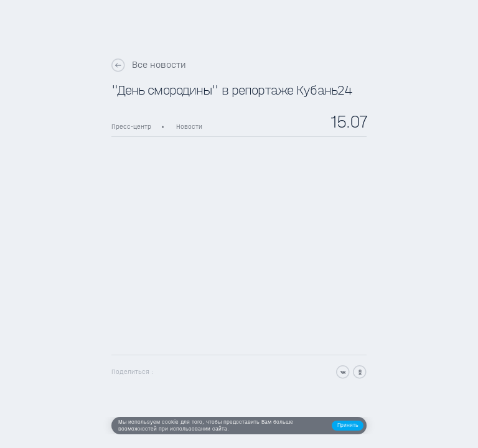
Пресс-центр (131, 127)
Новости (189, 127)
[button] (348, 426)
